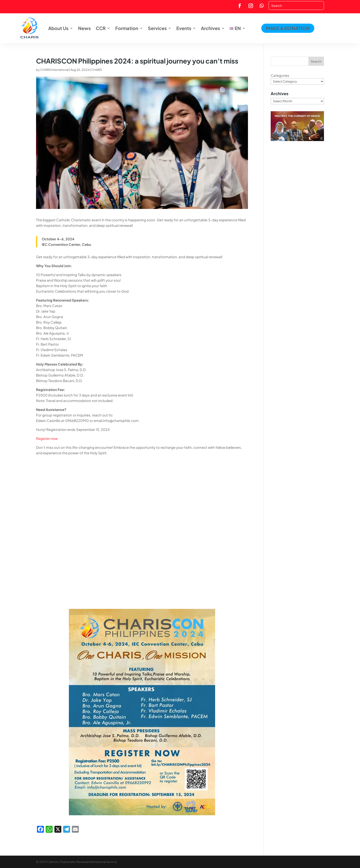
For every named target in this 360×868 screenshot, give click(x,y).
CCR (101, 28)
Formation (127, 28)
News (84, 28)
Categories (280, 75)
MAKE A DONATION (288, 28)
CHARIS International (54, 70)
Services (157, 28)
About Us (58, 28)
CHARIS (97, 70)
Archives (210, 28)
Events (184, 28)
